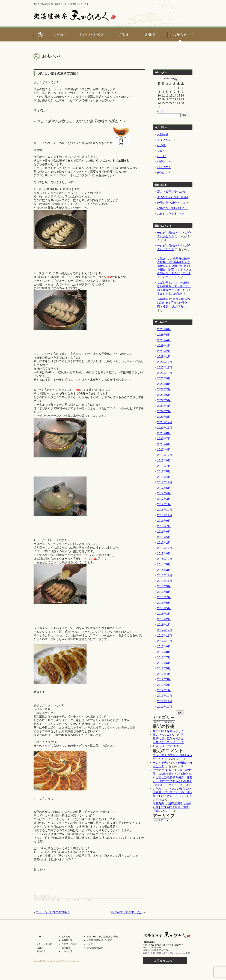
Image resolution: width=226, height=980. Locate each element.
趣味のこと (164, 173)
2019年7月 (164, 466)
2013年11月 (165, 581)
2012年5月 (164, 668)
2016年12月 (165, 510)
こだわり (163, 282)
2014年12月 (165, 559)
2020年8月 (164, 433)
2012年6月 (164, 663)
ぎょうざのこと (75, 900)
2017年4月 (164, 493)
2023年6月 (164, 329)
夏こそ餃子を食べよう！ (173, 192)
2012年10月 (165, 641)
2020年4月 (164, 450)
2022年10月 (165, 373)
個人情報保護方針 (95, 948)
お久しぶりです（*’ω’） (172, 214)
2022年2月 (164, 411)
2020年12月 (165, 422)
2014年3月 (164, 570)
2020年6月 (164, 444)
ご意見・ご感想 (69, 944)
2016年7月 (164, 526)
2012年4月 (164, 674)
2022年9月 (164, 378)
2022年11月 (165, 368)
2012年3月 (164, 679)
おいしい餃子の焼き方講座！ (59, 73)
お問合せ (66, 948)
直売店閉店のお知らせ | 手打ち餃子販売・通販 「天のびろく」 (173, 303)
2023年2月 (164, 351)
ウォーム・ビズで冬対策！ (53, 912)
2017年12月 (165, 482)
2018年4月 (164, 477)
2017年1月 (164, 504)
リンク (90, 944)
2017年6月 (164, 488)
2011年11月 (165, 701)
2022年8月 (164, 384)
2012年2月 (164, 685)
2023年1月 (164, 357)
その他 (161, 145)
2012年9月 (164, 647)
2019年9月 (164, 461)
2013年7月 (164, 597)
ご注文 (161, 258)
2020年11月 (165, 428)
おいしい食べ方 (44, 944)
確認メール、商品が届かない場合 (102, 937)
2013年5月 (164, 608)
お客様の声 (67, 940)
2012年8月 (164, 652)
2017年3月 (164, 499)
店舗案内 (163, 299)
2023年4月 (164, 340)
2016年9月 (164, 521)
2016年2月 (164, 543)
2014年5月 (164, 564)
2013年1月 (164, 625)
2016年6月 (164, 532)
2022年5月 (164, 400)
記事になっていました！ (173, 208)
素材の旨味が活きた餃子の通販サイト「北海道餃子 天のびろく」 (62, 4)
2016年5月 (164, 537)
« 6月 (160, 111)
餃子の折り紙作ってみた (173, 203)
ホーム (40, 937)
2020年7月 (164, 439)
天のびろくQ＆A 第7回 (173, 197)
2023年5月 (164, 335)
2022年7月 (164, 389)
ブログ (89, 900)
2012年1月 (164, 690)
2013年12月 (165, 575)
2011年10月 (165, 707)
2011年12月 (165, 696)
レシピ (161, 156)
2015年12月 (165, 548)
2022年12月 (165, 362)
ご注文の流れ (68, 951)
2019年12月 (165, 455)
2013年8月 (164, 592)
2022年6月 (164, 395)
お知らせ (163, 134)
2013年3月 (164, 614)
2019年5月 (164, 471)
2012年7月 (164, 657)
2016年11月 (165, 515)
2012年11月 (165, 636)
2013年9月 (164, 586)
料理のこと (164, 162)
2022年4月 (164, 406)
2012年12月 (165, 630)
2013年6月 (164, 603)
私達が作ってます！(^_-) (127, 912)
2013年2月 (164, 619)
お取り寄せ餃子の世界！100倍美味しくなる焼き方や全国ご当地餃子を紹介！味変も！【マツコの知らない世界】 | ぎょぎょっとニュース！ (173, 777)
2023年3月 (164, 346)
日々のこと (164, 167)
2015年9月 (164, 554)
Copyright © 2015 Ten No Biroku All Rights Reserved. (56, 961)
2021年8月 (164, 417)
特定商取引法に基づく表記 (99, 940)
